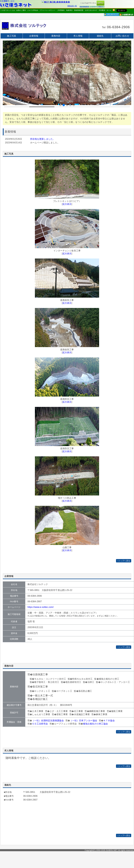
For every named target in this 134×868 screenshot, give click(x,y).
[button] (60, 105)
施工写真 (12, 36)
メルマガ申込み (33, 10)
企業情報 (34, 36)
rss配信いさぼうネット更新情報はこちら (114, 10)
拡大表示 (67, 204)
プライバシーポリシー (47, 10)
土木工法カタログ (91, 10)
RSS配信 (102, 10)
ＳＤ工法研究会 (40, 724)
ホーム (109, 10)
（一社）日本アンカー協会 (84, 721)
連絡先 (100, 36)
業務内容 (56, 36)
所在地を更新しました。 (43, 139)
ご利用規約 (61, 10)
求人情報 (78, 36)
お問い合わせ (122, 36)
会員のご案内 (21, 10)
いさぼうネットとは (8, 10)
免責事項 (69, 10)
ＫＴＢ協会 (109, 721)
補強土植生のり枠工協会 (95, 724)
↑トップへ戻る (124, 561)
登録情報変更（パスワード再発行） (92, 7)
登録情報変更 (79, 10)
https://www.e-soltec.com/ (41, 607)
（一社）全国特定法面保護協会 (48, 721)
